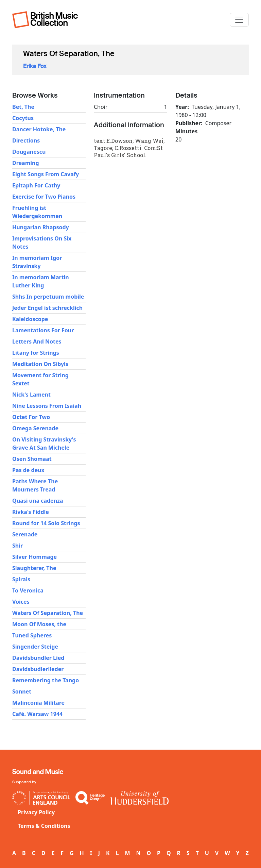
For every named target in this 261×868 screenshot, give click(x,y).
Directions (26, 140)
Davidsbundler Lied (38, 658)
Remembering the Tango (46, 680)
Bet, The (23, 107)
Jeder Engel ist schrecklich (47, 308)
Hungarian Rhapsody (41, 227)
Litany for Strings (36, 353)
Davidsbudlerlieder (38, 669)
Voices (21, 602)
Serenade (25, 534)
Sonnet (22, 691)
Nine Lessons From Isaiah (47, 406)
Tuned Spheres (32, 635)
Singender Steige (35, 647)
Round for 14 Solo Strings (46, 523)
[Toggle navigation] (239, 20)
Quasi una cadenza (38, 501)
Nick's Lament (31, 395)
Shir (18, 546)
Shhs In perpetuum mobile (48, 297)
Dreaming (26, 163)
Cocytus (23, 118)
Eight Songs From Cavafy (46, 174)
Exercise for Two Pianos (44, 197)
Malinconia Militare (38, 703)
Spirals (21, 579)
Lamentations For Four (43, 330)
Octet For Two (31, 417)
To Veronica (28, 590)
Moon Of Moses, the (39, 624)
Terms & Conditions (44, 826)
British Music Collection (54, 19)
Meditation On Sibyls (40, 364)
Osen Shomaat (32, 459)
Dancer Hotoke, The (39, 129)
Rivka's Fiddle (31, 512)
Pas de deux (28, 470)
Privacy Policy (36, 812)
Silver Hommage (34, 557)
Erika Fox (35, 66)
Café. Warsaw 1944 (37, 714)
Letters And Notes (37, 341)
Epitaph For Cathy (36, 185)
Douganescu (29, 152)
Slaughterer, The (34, 568)
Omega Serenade (35, 428)
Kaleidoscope (30, 319)
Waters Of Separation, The (48, 613)
